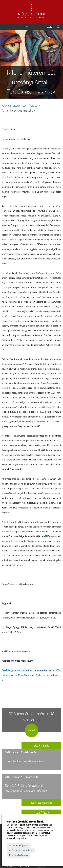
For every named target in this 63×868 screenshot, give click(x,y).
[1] (7, 254)
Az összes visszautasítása (21, 850)
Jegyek (32, 731)
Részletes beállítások (19, 855)
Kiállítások (41, 813)
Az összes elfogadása (19, 845)
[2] (46, 536)
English (50, 27)
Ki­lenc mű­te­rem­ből (14, 106)
